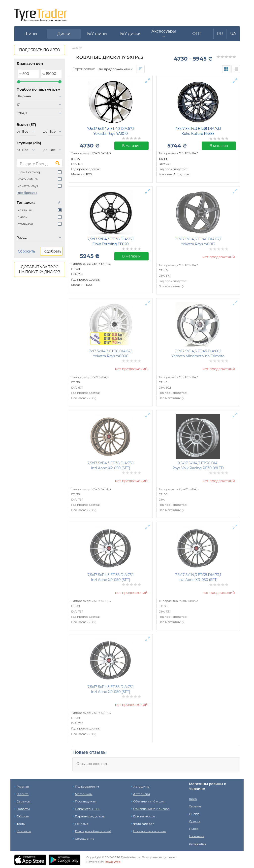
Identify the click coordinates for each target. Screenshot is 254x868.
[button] (164, 34)
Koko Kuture (28, 179)
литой (23, 217)
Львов (194, 829)
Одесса (195, 821)
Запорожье (198, 844)
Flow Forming (29, 172)
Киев (193, 799)
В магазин (131, 146)
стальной (25, 224)
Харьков (195, 806)
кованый (25, 210)
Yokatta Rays (28, 186)
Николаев (197, 836)
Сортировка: (84, 69)
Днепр (194, 814)
